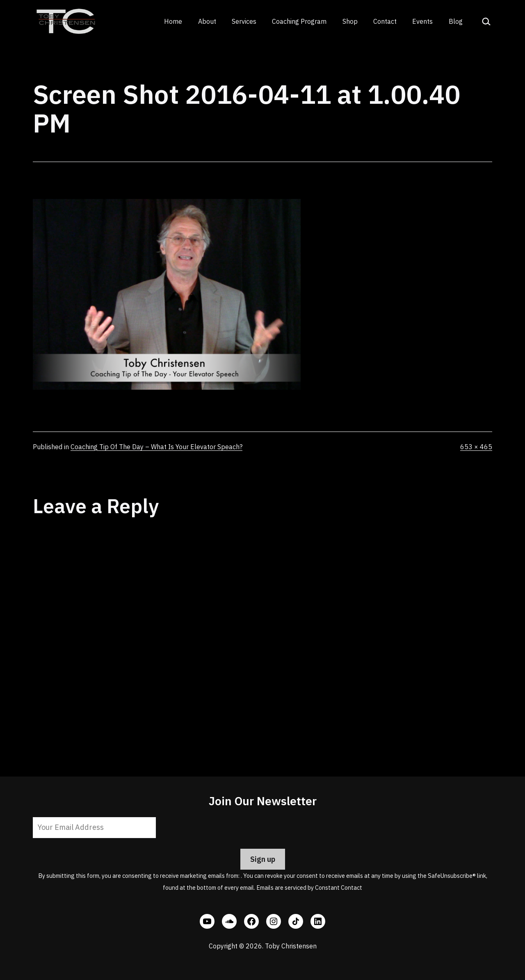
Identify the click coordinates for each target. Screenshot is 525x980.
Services (244, 21)
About (207, 21)
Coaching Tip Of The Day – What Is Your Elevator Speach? (156, 447)
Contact (385, 21)
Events (422, 21)
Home (173, 21)
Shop (350, 21)
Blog (456, 21)
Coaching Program (299, 21)
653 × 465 (476, 447)
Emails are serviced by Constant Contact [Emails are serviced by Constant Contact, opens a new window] (309, 887)
